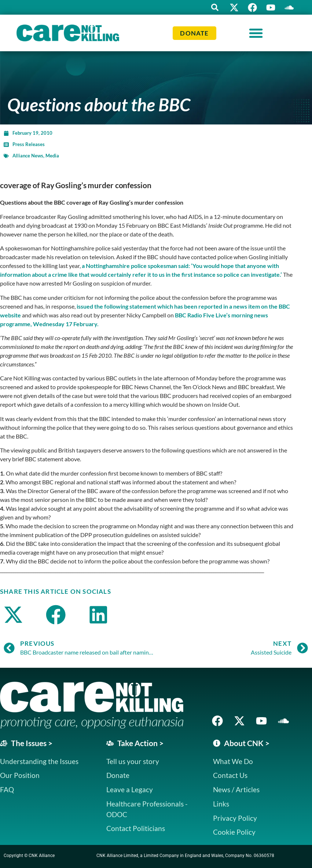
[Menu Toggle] (256, 33)
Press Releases (29, 144)
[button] (215, 7)
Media (52, 156)
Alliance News (28, 156)
